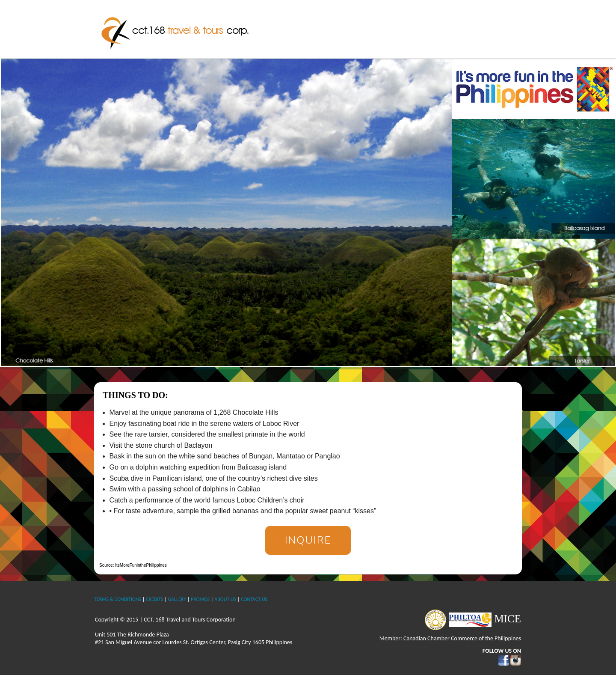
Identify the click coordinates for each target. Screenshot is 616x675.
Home (292, 28)
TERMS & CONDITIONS (118, 599)
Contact (503, 28)
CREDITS (154, 599)
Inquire (308, 540)
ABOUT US (225, 599)
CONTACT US (254, 599)
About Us (325, 28)
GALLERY (177, 599)
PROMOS (200, 599)
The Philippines (373, 28)
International (443, 28)
